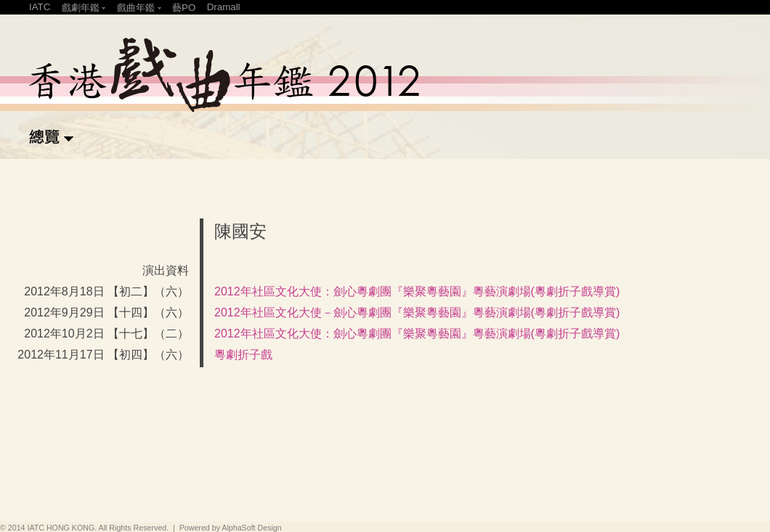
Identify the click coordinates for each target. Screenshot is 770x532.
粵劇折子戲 (243, 355)
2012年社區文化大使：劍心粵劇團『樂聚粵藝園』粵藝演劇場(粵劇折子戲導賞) (417, 291)
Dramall (224, 7)
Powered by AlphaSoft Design (231, 528)
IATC (40, 7)
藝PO (184, 8)
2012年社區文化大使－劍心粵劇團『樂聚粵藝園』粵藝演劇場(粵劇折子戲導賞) (417, 312)
